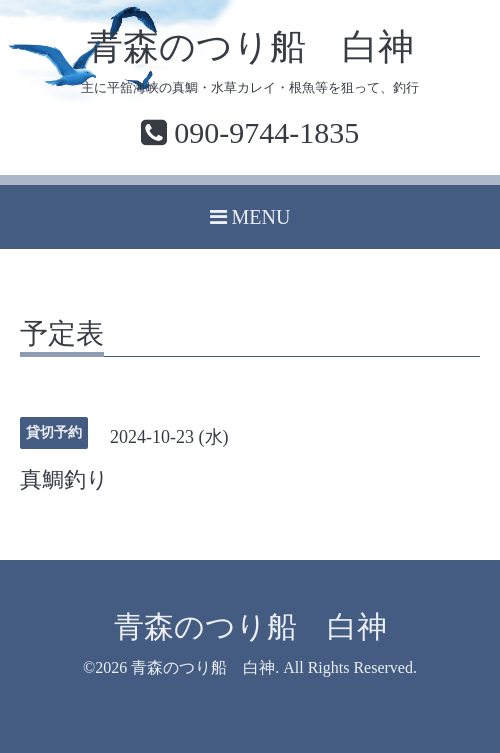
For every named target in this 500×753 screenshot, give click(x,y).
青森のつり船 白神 (250, 47)
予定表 (62, 334)
